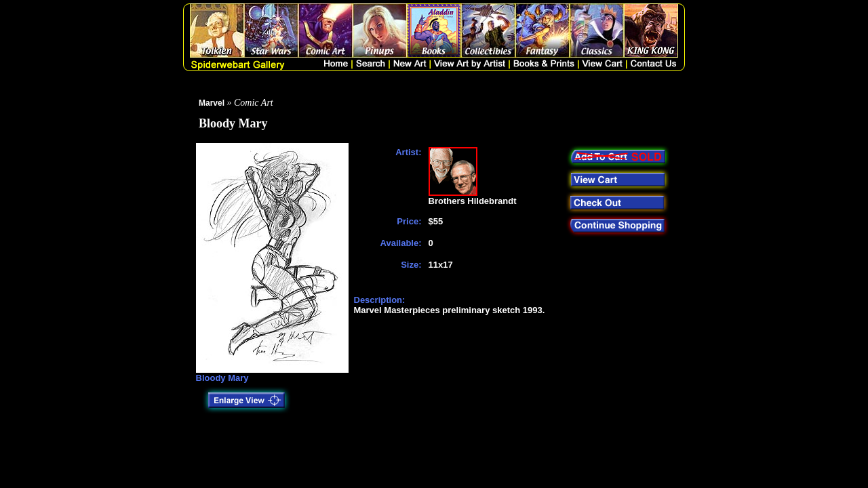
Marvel (212, 103)
